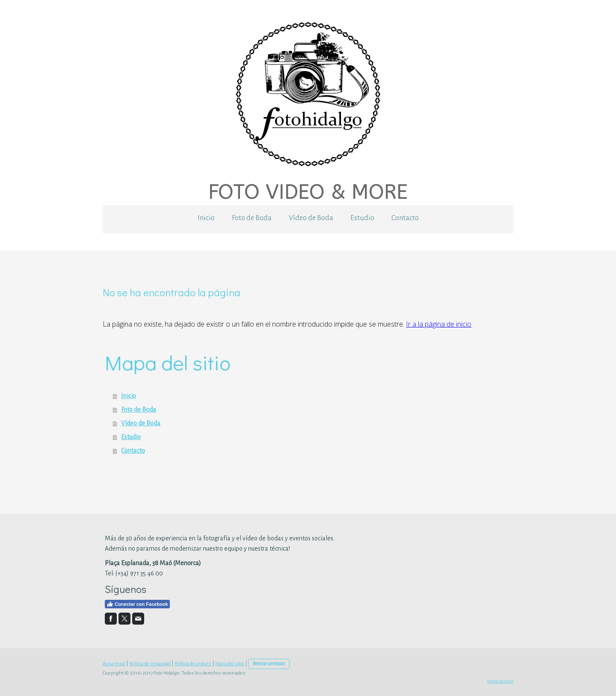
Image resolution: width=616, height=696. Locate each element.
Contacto (405, 218)
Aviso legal (114, 664)
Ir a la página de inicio (439, 324)
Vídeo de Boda (311, 218)
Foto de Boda (252, 218)
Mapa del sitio (230, 664)
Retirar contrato (269, 664)
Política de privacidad (150, 664)
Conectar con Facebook (137, 604)
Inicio (206, 218)
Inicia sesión (500, 681)
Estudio (362, 218)
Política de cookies (193, 664)
